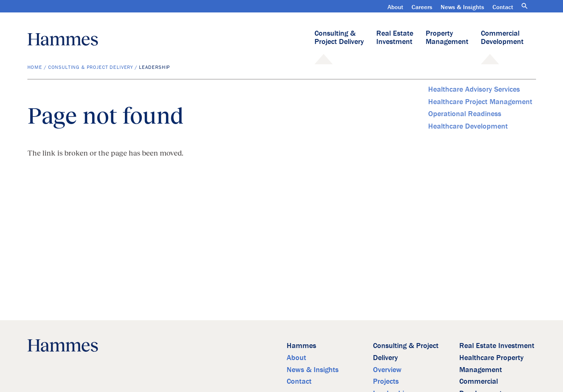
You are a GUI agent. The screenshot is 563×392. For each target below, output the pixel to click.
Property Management (447, 37)
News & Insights (462, 7)
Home (35, 67)
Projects (386, 381)
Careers (422, 7)
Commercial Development (502, 37)
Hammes (301, 345)
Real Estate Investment (395, 37)
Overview (387, 369)
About (395, 7)
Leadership (155, 67)
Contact (503, 7)
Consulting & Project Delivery (339, 37)
